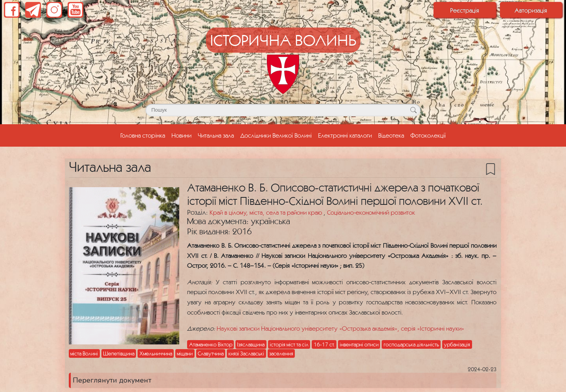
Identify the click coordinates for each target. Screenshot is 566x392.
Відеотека (391, 135)
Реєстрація (465, 10)
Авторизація (531, 10)
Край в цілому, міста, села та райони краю (266, 212)
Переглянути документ (112, 380)
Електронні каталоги (345, 135)
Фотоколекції (428, 135)
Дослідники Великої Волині (276, 135)
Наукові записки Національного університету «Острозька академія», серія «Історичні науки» (340, 328)
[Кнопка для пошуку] (413, 110)
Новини (181, 135)
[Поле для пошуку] (283, 110)
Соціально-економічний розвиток (371, 212)
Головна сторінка (144, 134)
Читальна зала (216, 135)
